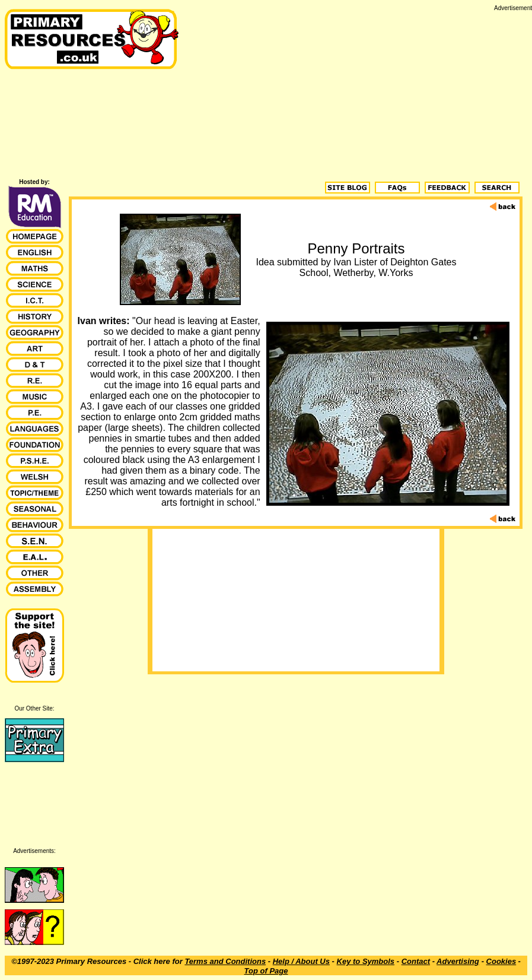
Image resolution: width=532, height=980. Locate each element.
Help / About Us (301, 961)
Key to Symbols (366, 961)
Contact (416, 961)
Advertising (458, 961)
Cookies (501, 961)
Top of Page (266, 971)
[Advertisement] (358, 94)
